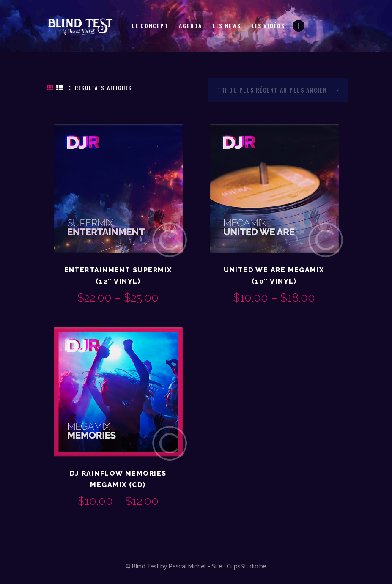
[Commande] (278, 90)
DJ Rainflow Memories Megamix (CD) (118, 479)
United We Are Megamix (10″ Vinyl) (274, 276)
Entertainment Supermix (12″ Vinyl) (118, 276)
